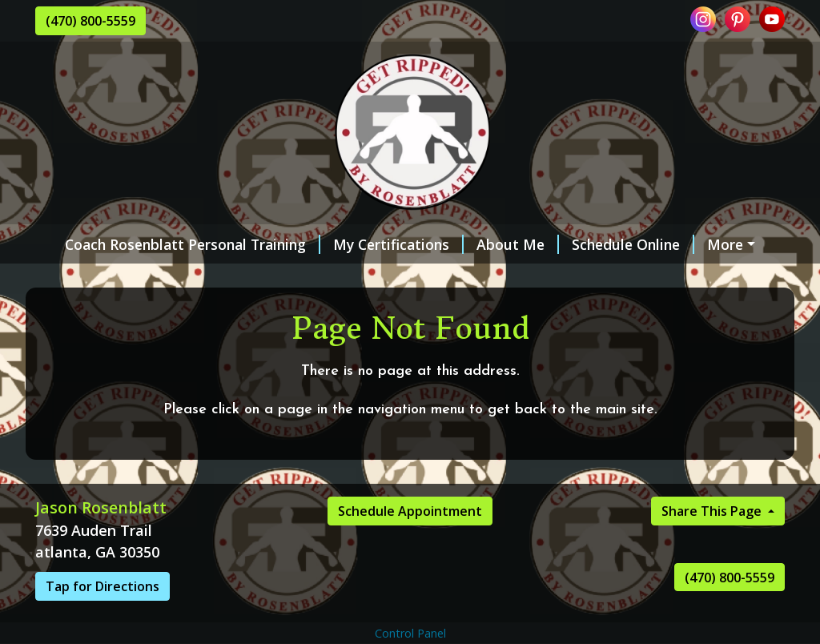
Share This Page (713, 545)
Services (725, 244)
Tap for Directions (102, 620)
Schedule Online (616, 244)
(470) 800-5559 (90, 21)
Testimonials (99, 278)
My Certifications (382, 244)
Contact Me (209, 278)
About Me (501, 244)
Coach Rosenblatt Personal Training (176, 244)
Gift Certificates (324, 278)
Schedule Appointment (410, 545)
